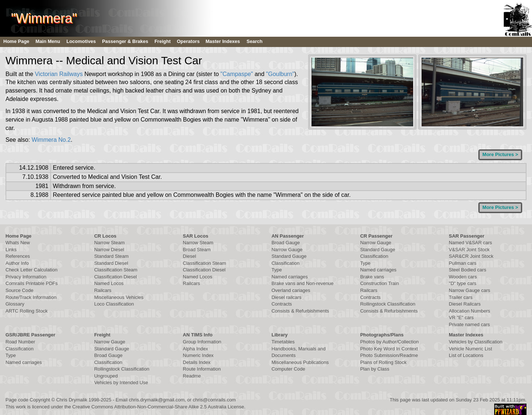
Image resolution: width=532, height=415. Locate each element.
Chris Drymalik (72, 400)
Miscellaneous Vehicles (119, 297)
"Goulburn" (280, 74)
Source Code (19, 290)
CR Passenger (376, 236)
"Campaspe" (237, 74)
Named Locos (109, 283)
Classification (286, 263)
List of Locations (466, 355)
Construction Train (380, 283)
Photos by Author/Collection (390, 342)
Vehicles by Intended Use (121, 382)
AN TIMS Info (198, 335)
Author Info (17, 263)
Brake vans (372, 277)
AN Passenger (288, 236)
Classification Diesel (116, 277)
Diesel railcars (287, 297)
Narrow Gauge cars (469, 290)
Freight (163, 41)
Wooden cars (463, 277)
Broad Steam (197, 250)
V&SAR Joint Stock (469, 250)
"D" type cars (462, 283)
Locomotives (81, 41)
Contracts (282, 304)
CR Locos (105, 236)
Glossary (15, 304)
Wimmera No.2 (51, 140)
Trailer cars (461, 297)
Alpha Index (195, 349)
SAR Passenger (467, 236)
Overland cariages (291, 290)
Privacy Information (26, 277)
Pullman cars (462, 263)
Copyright (40, 400)
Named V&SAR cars (470, 243)
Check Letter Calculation (32, 270)
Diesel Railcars (465, 304)
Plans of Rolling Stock (383, 362)
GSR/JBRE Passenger (30, 335)
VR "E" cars (461, 317)
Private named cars (469, 324)
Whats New (18, 243)
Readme (192, 376)
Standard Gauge (289, 256)
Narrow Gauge (287, 250)
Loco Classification (114, 304)
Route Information (202, 369)
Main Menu (48, 41)
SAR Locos (195, 236)
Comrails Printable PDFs (32, 283)
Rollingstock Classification (388, 304)
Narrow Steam (110, 243)
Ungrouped (106, 376)
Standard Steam (112, 256)
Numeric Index (198, 355)
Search (254, 41)
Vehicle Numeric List (470, 349)
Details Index (196, 362)
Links (11, 250)
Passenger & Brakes (125, 41)
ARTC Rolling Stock (27, 311)
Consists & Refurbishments (300, 311)
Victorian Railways (59, 74)
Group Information (202, 342)
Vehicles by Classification (475, 342)
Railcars (103, 290)
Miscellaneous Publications (300, 362)
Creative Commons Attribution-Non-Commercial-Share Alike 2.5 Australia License (158, 407)
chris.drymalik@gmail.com (157, 400)
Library (280, 335)
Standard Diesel (111, 263)
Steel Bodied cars (467, 270)
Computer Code (288, 369)
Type (277, 270)
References (18, 256)
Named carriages (290, 277)
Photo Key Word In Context (389, 349)
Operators (188, 41)
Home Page (16, 41)
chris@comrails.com (214, 400)
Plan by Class (375, 369)
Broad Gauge (286, 243)
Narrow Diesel (109, 250)
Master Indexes (223, 41)
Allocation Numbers (469, 311)
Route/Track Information (31, 297)
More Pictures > (500, 154)
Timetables (283, 342)
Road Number (20, 342)
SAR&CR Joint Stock (471, 256)
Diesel (189, 256)
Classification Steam (116, 270)
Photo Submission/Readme (389, 355)
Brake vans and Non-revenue (303, 283)
